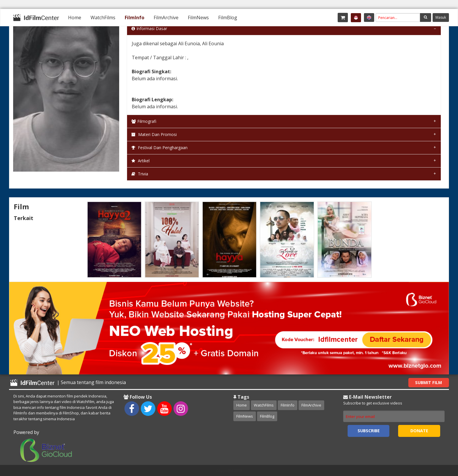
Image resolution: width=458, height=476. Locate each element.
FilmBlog (228, 18)
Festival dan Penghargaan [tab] (159, 148)
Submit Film (428, 382)
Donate (419, 431)
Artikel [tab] (140, 161)
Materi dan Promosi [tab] (154, 134)
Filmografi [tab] (144, 121)
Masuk (441, 17)
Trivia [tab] (140, 174)
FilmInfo (135, 18)
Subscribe (369, 431)
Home (75, 18)
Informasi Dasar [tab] (149, 28)
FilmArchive (166, 18)
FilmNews (198, 18)
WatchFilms (103, 18)
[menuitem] (75, 18)
